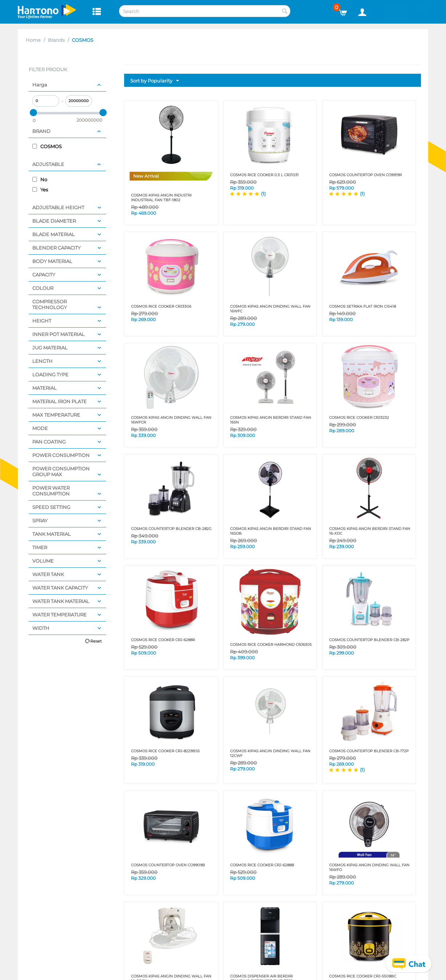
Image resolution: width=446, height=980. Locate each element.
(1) (263, 194)
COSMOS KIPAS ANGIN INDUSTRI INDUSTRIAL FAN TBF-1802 (161, 198)
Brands (56, 40)
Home (33, 40)
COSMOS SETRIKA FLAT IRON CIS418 (363, 306)
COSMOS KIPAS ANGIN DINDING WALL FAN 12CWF (270, 753)
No (40, 179)
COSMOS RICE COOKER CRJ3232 (359, 418)
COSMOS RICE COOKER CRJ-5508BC (363, 976)
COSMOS (47, 146)
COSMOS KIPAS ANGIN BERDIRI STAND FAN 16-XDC (370, 531)
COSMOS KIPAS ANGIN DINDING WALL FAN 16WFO (369, 867)
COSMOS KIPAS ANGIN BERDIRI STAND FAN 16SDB (271, 531)
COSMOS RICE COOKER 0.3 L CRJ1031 (264, 175)
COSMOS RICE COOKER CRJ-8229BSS (165, 751)
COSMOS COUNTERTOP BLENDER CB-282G (171, 529)
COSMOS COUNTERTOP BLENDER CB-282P (369, 640)
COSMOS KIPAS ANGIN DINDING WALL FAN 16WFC (270, 309)
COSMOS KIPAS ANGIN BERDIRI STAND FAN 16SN (271, 420)
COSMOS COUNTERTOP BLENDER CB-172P (369, 751)
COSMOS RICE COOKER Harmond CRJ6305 (271, 645)
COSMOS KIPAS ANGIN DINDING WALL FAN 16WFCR (171, 420)
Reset (96, 641)
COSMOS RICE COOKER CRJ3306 (161, 306)
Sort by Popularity (155, 81)
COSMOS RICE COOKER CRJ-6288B (262, 865)
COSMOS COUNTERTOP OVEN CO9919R (365, 175)
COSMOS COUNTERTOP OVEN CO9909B (168, 865)
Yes (40, 190)
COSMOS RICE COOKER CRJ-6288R (163, 640)
